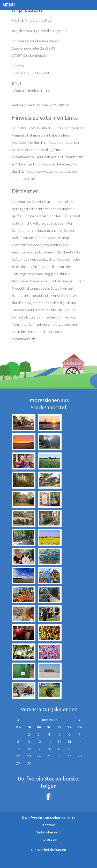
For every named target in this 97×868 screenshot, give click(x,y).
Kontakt (48, 825)
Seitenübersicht (48, 832)
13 (69, 742)
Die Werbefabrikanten (49, 850)
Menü (9, 5)
